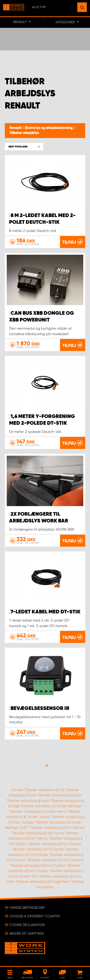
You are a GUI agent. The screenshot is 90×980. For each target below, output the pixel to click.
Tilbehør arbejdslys (24, 133)
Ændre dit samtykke (27, 933)
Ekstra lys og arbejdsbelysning (49, 128)
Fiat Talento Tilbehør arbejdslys (54, 838)
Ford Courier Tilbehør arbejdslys (54, 871)
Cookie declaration (27, 925)
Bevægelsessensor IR (40, 708)
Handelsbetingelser (27, 907)
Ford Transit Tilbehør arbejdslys (32, 860)
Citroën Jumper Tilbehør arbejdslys (38, 822)
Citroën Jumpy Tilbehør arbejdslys (54, 817)
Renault (16, 128)
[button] (24, 147)
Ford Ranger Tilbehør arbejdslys (54, 855)
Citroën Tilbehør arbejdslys (33, 790)
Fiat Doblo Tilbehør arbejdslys (34, 844)
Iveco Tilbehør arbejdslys (61, 801)
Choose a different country (35, 916)
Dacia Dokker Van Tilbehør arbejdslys (39, 876)
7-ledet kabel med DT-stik (45, 612)
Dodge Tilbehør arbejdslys (30, 806)
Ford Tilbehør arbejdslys (49, 795)
